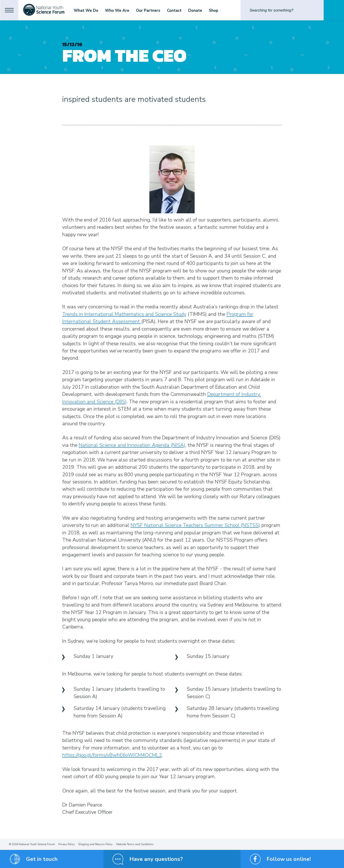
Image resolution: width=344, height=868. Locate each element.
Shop (222, 11)
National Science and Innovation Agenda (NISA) (132, 445)
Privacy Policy (67, 844)
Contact (183, 11)
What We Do (95, 11)
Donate (204, 11)
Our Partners (157, 11)
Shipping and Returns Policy (95, 844)
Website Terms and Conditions (135, 844)
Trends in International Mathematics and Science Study (124, 314)
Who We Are (126, 11)
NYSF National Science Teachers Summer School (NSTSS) (195, 525)
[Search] (282, 10)
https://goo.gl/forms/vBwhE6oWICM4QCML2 (112, 755)
